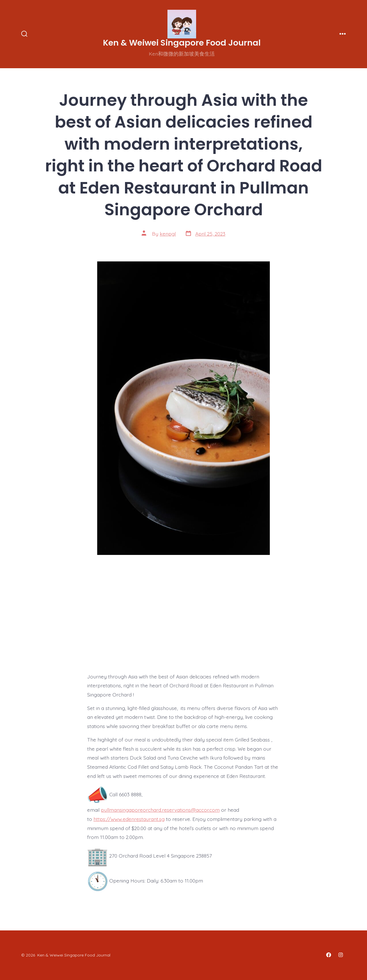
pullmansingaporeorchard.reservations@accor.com (160, 810)
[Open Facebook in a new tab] (329, 955)
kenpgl (168, 234)
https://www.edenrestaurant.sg (129, 819)
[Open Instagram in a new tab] (341, 955)
